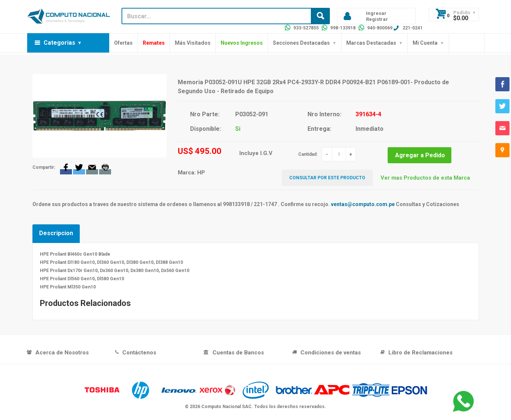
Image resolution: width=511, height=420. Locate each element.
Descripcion (56, 233)
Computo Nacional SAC (226, 407)
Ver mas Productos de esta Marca (425, 178)
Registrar (377, 19)
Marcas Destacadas (371, 43)
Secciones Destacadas (301, 43)
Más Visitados (193, 43)
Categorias (59, 43)
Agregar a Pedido (420, 155)
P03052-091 (252, 114)
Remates (154, 43)
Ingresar (376, 13)
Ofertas (123, 43)
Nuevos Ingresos (242, 43)
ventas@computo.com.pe (363, 204)
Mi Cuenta (425, 43)
